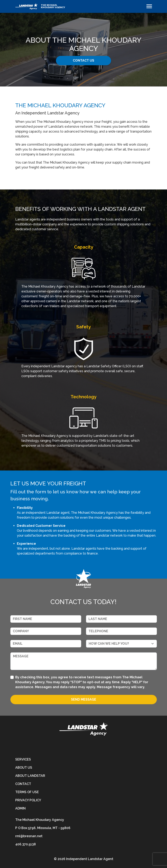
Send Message (84, 699)
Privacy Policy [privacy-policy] (28, 800)
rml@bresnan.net (29, 836)
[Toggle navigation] (149, 6)
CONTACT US (83, 60)
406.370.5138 (26, 844)
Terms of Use (27, 792)
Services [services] (23, 759)
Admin (20, 808)
